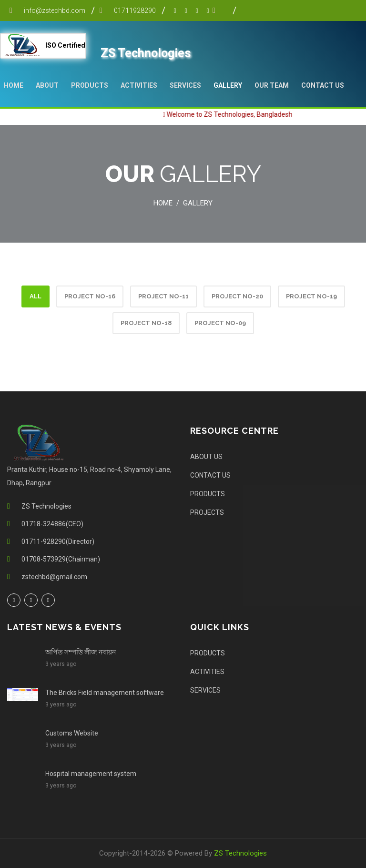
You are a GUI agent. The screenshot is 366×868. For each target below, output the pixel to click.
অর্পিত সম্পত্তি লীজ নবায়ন (81, 652)
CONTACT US (210, 475)
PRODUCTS (90, 85)
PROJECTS (207, 512)
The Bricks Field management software (105, 693)
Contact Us (323, 85)
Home (14, 85)
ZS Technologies (240, 853)
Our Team (272, 85)
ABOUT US (206, 457)
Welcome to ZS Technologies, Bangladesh (236, 114)
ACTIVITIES (139, 85)
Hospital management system (91, 774)
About (47, 85)
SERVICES (185, 85)
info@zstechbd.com (55, 10)
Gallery (228, 85)
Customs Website (72, 733)
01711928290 (135, 10)
